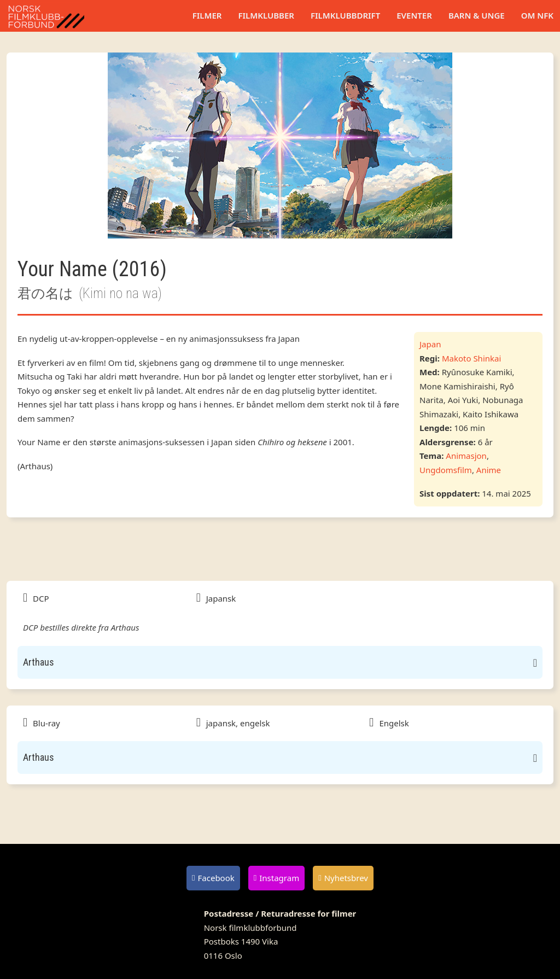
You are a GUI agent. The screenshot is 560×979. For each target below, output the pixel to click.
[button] (280, 662)
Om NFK (537, 15)
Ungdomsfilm (446, 470)
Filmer (207, 15)
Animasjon (466, 456)
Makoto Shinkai (471, 358)
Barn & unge (477, 15)
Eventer (414, 15)
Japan (430, 344)
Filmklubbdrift (345, 15)
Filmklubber (266, 15)
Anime (489, 470)
